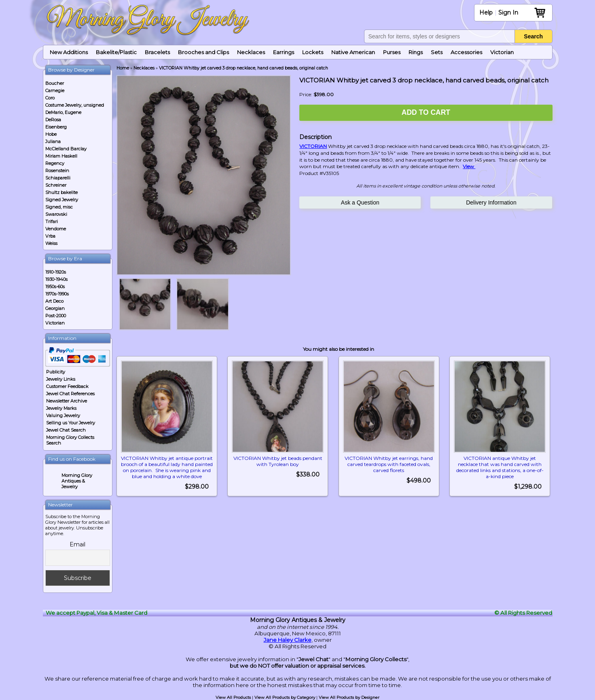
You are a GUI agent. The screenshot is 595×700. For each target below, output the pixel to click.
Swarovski (56, 214)
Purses (392, 52)
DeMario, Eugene (63, 112)
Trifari (52, 221)
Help (486, 13)
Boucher (55, 83)
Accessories (466, 52)
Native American (353, 52)
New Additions (69, 52)
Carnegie (55, 91)
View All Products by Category (285, 697)
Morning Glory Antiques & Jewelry (77, 481)
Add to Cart (426, 112)
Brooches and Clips (203, 52)
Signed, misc (59, 207)
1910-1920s (56, 272)
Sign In (508, 13)
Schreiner (56, 185)
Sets (437, 52)
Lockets (313, 52)
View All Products (233, 697)
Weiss (51, 243)
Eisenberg (56, 127)
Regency (55, 163)
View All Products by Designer (349, 697)
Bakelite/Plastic (116, 52)
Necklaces (251, 52)
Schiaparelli (58, 178)
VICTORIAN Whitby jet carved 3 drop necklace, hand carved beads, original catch (244, 68)
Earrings (284, 52)
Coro (50, 98)
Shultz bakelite (61, 192)
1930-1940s (56, 279)
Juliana (53, 141)
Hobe (51, 134)
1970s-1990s (57, 294)
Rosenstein (57, 171)
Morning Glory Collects (376, 659)
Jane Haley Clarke (288, 640)
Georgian (55, 308)
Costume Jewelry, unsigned (75, 105)
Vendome (56, 229)
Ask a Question (360, 202)
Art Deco (54, 301)
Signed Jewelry (62, 200)
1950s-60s (55, 287)
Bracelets (157, 52)
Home (123, 68)
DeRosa (53, 120)
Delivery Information (491, 202)
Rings (416, 52)
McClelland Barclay (66, 149)
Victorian (502, 52)
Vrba (50, 236)
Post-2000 (56, 316)
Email (77, 544)
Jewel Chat (313, 659)
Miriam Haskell (61, 156)
